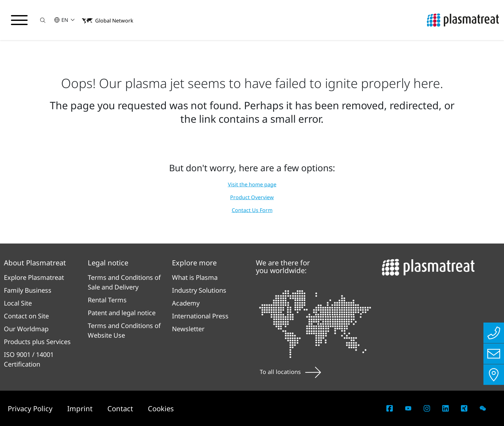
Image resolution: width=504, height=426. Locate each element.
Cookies (161, 408)
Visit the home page (252, 184)
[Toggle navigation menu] (19, 20)
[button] (43, 20)
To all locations (290, 372)
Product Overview (252, 197)
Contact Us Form (252, 210)
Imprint (81, 408)
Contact (121, 408)
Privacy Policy (31, 408)
